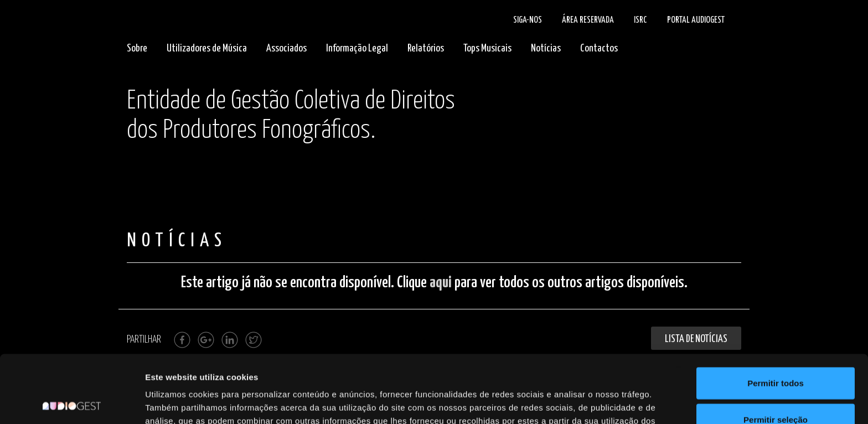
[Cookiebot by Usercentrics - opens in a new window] (72, 402)
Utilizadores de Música (207, 48)
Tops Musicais (487, 48)
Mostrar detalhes (608, 402)
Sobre (137, 48)
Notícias (546, 48)
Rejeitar (775, 388)
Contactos (599, 48)
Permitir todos (776, 315)
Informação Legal (357, 48)
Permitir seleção (776, 352)
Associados (286, 48)
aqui (441, 283)
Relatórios (426, 48)
